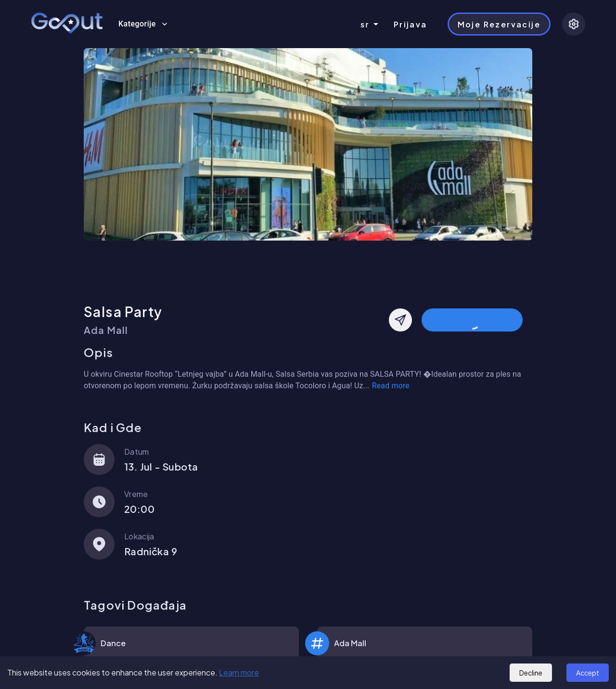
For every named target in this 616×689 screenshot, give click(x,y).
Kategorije (143, 24)
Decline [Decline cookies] (531, 673)
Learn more (239, 672)
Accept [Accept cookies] (588, 673)
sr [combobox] (365, 24)
